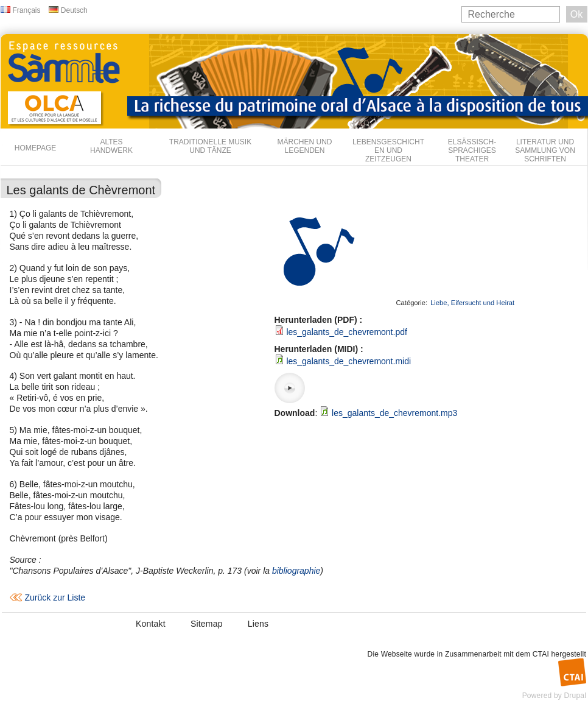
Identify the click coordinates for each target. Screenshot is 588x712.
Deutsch (74, 10)
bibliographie (296, 571)
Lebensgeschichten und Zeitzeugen (388, 150)
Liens (258, 624)
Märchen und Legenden (305, 146)
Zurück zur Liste (55, 597)
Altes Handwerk (111, 146)
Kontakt (151, 624)
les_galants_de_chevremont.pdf (346, 332)
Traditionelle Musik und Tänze (210, 146)
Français (27, 10)
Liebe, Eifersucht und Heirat (472, 303)
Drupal (575, 696)
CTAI (541, 654)
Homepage (35, 148)
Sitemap (207, 624)
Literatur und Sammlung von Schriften (545, 150)
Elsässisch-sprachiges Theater (472, 150)
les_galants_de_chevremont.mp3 (394, 413)
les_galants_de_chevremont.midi (348, 361)
